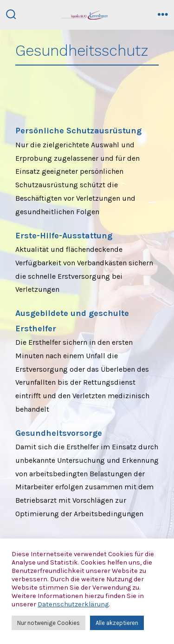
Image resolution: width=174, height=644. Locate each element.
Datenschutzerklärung (73, 604)
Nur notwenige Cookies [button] (48, 623)
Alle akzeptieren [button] (117, 623)
